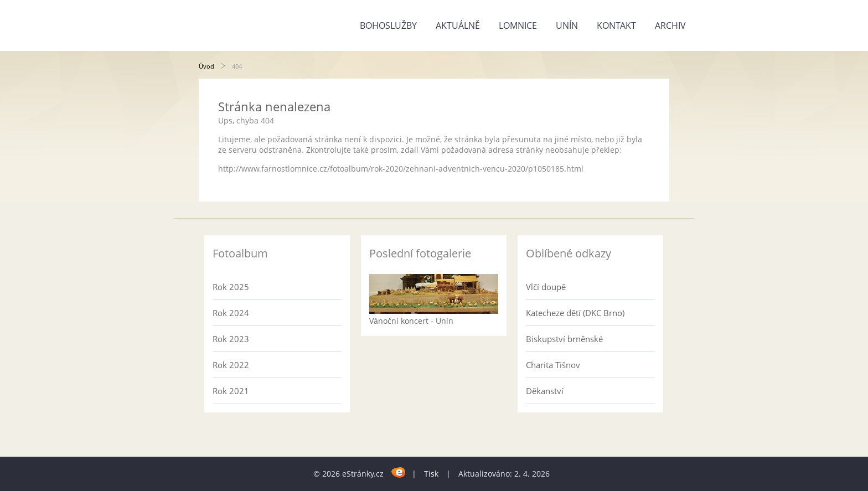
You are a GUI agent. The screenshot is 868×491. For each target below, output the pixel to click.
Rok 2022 (231, 365)
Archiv (670, 25)
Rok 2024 (231, 313)
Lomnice (518, 25)
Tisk (431, 474)
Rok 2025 (231, 287)
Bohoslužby (388, 25)
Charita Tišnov (553, 365)
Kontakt (616, 25)
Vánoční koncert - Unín (411, 321)
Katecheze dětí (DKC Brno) (575, 313)
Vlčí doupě (546, 287)
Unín (567, 25)
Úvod (206, 66)
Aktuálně (458, 25)
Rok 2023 (231, 339)
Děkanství (545, 391)
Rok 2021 (231, 391)
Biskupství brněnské (564, 339)
